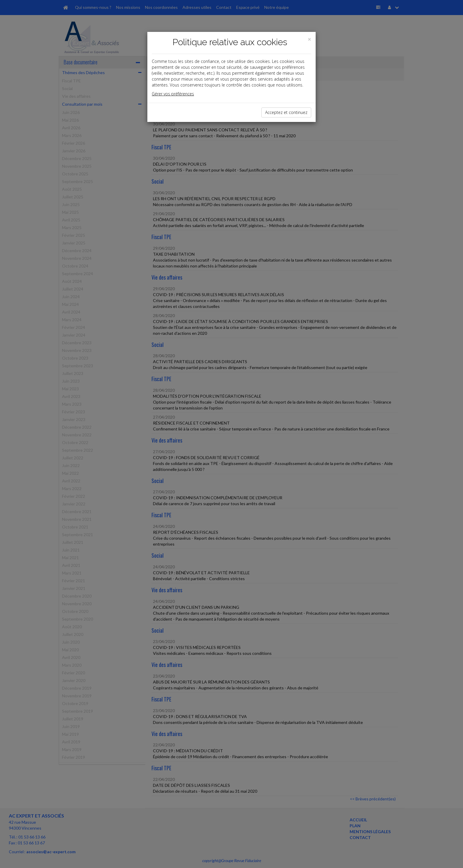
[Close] (309, 39)
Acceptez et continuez (286, 112)
